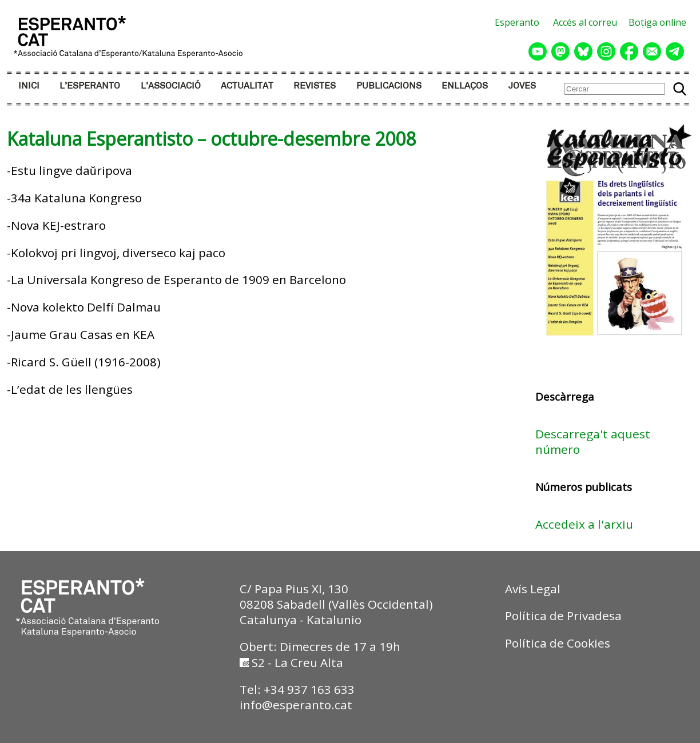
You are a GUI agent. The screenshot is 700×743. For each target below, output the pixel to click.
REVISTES (315, 86)
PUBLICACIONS (389, 86)
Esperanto (517, 22)
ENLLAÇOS (465, 86)
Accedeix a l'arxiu (584, 524)
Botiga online (657, 22)
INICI (29, 86)
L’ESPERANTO (90, 86)
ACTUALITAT (247, 86)
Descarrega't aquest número (593, 442)
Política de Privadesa (563, 616)
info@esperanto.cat (296, 705)
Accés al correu (585, 22)
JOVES (522, 86)
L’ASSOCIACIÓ (171, 86)
